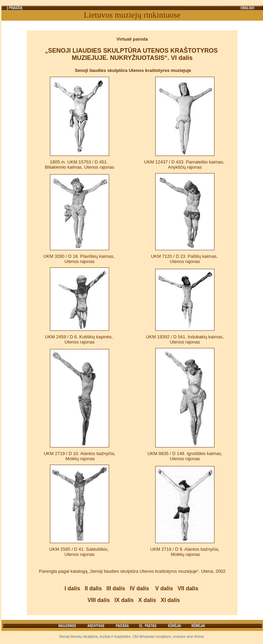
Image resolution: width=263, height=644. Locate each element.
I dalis (72, 588)
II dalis (93, 588)
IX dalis (124, 600)
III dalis (116, 588)
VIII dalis (99, 600)
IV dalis (139, 588)
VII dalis (188, 588)
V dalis (164, 588)
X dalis (147, 600)
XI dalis (170, 600)
